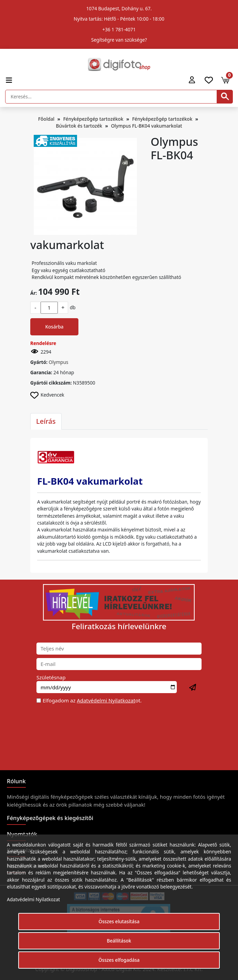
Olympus (59, 362)
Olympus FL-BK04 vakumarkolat (147, 126)
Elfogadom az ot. (92, 700)
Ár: (34, 293)
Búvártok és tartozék (79, 126)
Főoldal (46, 119)
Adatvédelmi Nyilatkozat (106, 700)
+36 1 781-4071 (119, 29)
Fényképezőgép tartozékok (93, 119)
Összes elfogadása (119, 960)
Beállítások (119, 941)
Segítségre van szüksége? (119, 40)
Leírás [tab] (46, 421)
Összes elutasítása (119, 921)
